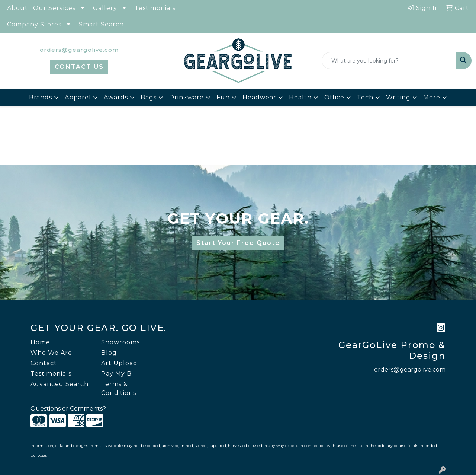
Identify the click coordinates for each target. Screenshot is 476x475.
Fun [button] (223, 97)
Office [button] (334, 97)
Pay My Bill (119, 374)
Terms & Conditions (119, 388)
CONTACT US (79, 67)
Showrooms (120, 342)
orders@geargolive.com (79, 50)
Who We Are (51, 353)
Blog (109, 353)
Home (40, 342)
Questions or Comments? (68, 409)
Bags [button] (149, 97)
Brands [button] (41, 97)
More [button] (432, 97)
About (17, 8)
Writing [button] (398, 97)
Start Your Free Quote (238, 243)
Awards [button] (116, 97)
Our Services (54, 8)
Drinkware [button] (186, 97)
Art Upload (119, 363)
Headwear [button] (259, 97)
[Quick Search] (389, 61)
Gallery (105, 8)
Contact (44, 363)
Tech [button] (365, 97)
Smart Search (101, 24)
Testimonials (155, 8)
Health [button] (300, 97)
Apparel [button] (78, 97)
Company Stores (34, 24)
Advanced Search (59, 384)
